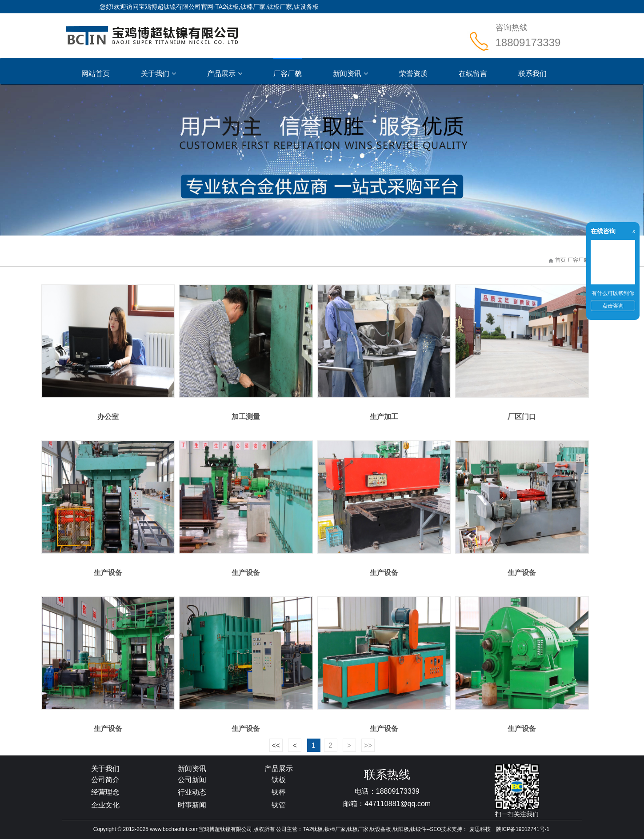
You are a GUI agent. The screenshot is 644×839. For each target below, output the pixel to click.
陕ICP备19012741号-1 (523, 829)
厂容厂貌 (288, 74)
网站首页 (96, 74)
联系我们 (532, 74)
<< (276, 745)
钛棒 (279, 792)
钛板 (279, 780)
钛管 (279, 805)
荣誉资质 (413, 74)
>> (368, 745)
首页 (560, 260)
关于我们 (158, 74)
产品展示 (225, 74)
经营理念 (105, 792)
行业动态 (192, 792)
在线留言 (473, 74)
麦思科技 (480, 829)
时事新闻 (192, 805)
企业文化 (105, 805)
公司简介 (105, 780)
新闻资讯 (350, 74)
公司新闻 (192, 780)
